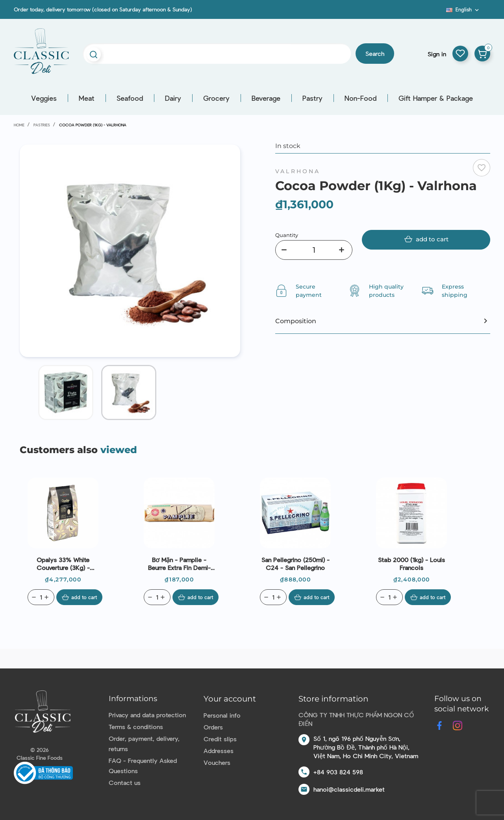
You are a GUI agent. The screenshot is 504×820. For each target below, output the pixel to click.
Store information (334, 699)
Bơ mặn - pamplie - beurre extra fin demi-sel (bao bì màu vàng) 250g (179, 564)
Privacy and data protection (147, 715)
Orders (213, 727)
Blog (441, 12)
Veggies (44, 98)
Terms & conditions (136, 727)
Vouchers (217, 762)
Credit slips (220, 739)
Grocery (216, 98)
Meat (87, 98)
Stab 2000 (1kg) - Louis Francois (411, 564)
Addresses (219, 751)
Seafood (130, 98)
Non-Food (360, 98)
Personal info (222, 715)
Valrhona (298, 171)
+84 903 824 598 (338, 772)
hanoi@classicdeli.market (349, 789)
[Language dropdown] (463, 9)
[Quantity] (314, 250)
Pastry (312, 98)
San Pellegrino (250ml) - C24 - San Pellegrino (296, 564)
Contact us (125, 782)
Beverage (266, 98)
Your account (230, 699)
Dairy (173, 98)
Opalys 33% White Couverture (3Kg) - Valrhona (63, 564)
